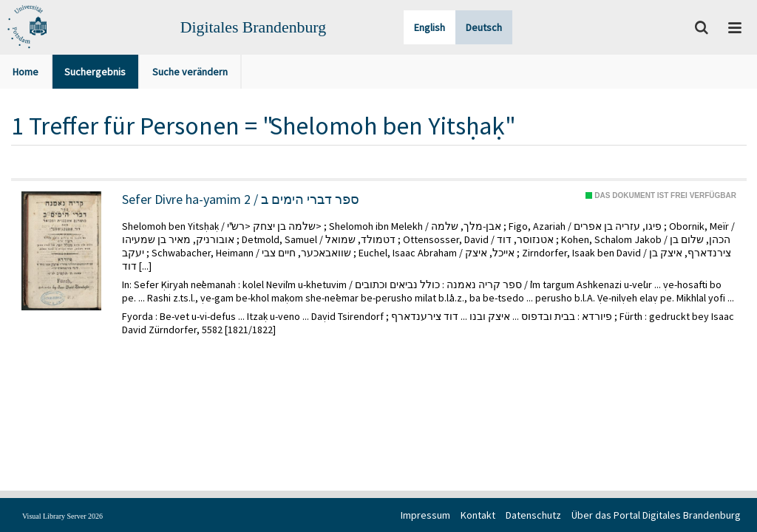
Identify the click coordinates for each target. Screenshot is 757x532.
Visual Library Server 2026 (62, 516)
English (430, 27)
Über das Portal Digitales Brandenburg (656, 515)
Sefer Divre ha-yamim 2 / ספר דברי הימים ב (241, 199)
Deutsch (484, 27)
